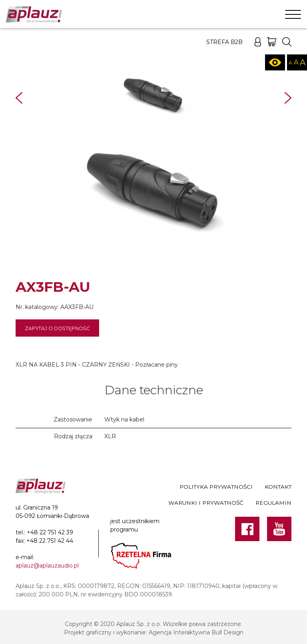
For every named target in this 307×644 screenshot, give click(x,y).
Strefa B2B (224, 42)
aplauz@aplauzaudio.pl (47, 566)
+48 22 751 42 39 (50, 532)
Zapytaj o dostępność (57, 328)
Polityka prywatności (216, 487)
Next (288, 98)
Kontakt (278, 487)
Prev (19, 98)
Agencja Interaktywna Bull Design (196, 632)
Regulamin (273, 503)
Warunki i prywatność (206, 503)
